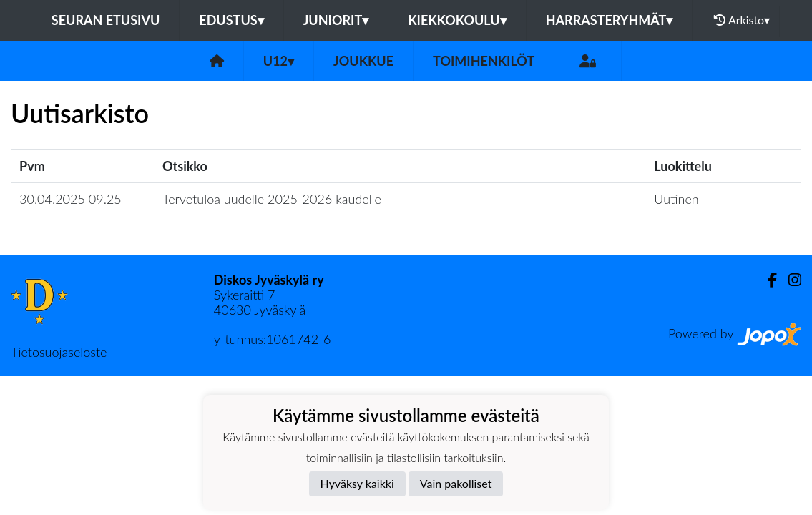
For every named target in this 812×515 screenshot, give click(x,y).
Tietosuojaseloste (59, 352)
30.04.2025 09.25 (70, 199)
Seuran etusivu (106, 20)
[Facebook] (767, 280)
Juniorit (336, 20)
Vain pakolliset (456, 483)
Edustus (231, 20)
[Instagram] (789, 280)
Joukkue (363, 61)
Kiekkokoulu (457, 20)
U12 (279, 61)
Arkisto (742, 20)
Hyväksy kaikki (357, 483)
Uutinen (676, 199)
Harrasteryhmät (610, 20)
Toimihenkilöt (484, 61)
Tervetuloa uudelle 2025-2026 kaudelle (272, 199)
